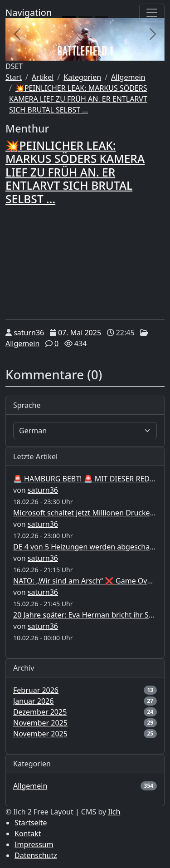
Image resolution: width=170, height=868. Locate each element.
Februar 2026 (36, 690)
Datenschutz (36, 855)
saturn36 (29, 333)
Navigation (29, 12)
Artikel (43, 77)
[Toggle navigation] (152, 13)
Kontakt (28, 834)
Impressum (34, 844)
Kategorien (82, 77)
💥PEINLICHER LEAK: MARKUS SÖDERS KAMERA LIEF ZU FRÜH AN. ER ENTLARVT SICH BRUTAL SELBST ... (78, 99)
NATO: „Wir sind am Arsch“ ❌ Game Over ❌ (89, 581)
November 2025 (40, 723)
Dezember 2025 (40, 712)
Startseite (31, 823)
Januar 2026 (33, 701)
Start (14, 77)
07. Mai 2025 (80, 333)
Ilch (114, 812)
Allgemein (128, 77)
